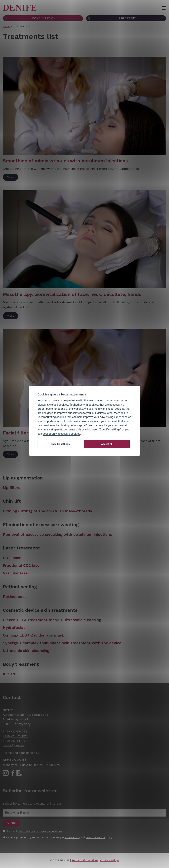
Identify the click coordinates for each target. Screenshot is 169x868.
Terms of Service (96, 837)
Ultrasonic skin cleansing (26, 651)
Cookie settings (110, 860)
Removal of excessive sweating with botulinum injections (57, 534)
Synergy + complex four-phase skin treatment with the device (62, 643)
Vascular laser (16, 573)
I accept (34, 831)
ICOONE (10, 674)
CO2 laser (12, 558)
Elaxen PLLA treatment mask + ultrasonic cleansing (52, 620)
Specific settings (60, 444)
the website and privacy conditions (40, 831)
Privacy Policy (72, 837)
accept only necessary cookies (61, 434)
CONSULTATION (44, 18)
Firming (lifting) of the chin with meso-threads (47, 511)
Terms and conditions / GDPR (24, 753)
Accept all (107, 444)
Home (6, 27)
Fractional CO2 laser (22, 565)
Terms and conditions (85, 860)
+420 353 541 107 (15, 741)
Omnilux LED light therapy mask (34, 635)
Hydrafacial (14, 627)
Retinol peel (14, 597)
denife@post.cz (14, 745)
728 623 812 (127, 18)
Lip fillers (12, 488)
